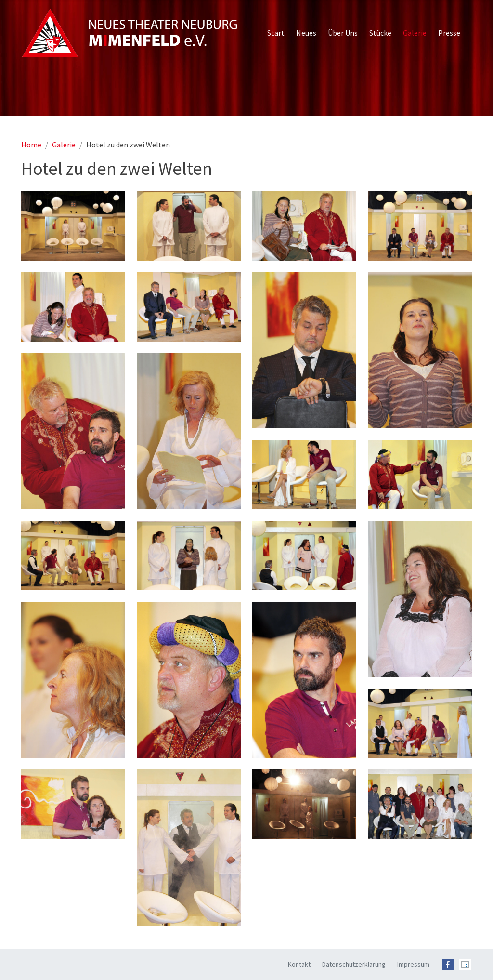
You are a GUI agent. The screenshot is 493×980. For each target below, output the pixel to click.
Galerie (64, 145)
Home (31, 145)
